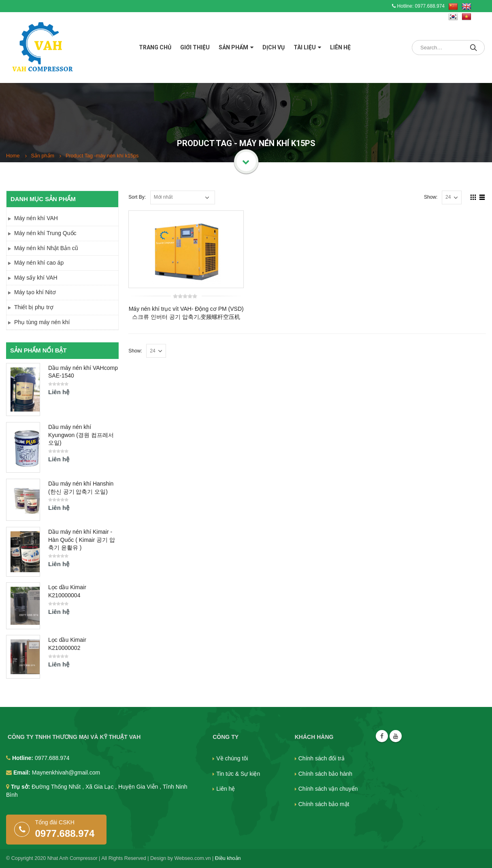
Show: (431, 197)
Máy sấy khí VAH (36, 278)
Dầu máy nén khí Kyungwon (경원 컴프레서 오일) (81, 435)
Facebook (382, 736)
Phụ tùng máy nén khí (42, 322)
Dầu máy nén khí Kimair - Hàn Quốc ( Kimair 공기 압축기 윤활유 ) (82, 540)
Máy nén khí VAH (36, 218)
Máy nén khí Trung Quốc (45, 233)
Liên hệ (340, 47)
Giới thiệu (195, 47)
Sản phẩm (233, 47)
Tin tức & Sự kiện (238, 774)
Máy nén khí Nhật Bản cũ (46, 248)
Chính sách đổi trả (322, 758)
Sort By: (137, 197)
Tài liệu (305, 47)
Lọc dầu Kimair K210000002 (67, 644)
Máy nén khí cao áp (39, 263)
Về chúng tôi (232, 758)
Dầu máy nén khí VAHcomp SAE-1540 (83, 372)
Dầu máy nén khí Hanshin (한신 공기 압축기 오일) (81, 488)
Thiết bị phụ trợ (34, 307)
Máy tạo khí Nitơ (35, 292)
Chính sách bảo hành (325, 774)
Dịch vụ (274, 47)
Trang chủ (155, 47)
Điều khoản (228, 858)
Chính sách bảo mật (324, 804)
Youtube (396, 736)
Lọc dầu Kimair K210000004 (67, 591)
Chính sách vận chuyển (328, 789)
